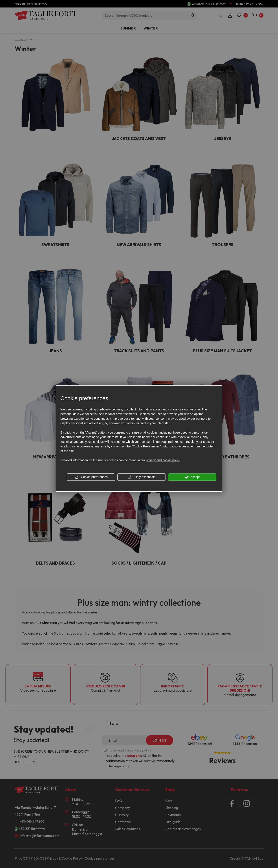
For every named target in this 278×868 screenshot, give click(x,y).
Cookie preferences (91, 477)
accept (192, 477)
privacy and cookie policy (163, 460)
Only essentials (142, 477)
